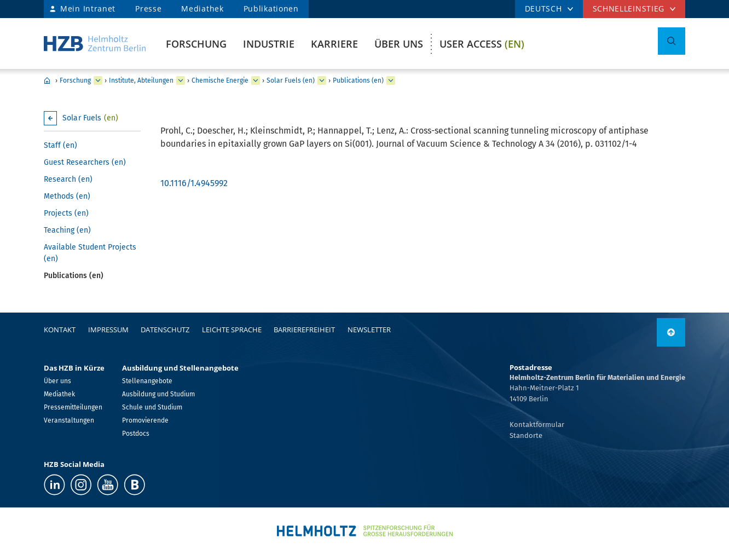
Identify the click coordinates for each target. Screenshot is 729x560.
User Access (482, 44)
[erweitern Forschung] (98, 80)
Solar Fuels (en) (291, 80)
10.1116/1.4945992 (194, 183)
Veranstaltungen (69, 420)
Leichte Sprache (232, 330)
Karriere (334, 44)
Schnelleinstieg (629, 8)
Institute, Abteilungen (141, 80)
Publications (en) (358, 80)
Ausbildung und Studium (158, 394)
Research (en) (68, 179)
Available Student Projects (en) (90, 253)
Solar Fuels (90, 118)
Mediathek (202, 8)
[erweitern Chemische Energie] (256, 80)
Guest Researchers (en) (85, 162)
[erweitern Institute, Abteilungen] (181, 80)
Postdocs (136, 434)
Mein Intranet (88, 8)
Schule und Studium (152, 407)
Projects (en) (66, 213)
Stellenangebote (147, 381)
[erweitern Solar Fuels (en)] (322, 80)
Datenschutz (165, 330)
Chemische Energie (220, 80)
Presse (148, 8)
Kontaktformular (537, 425)
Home (47, 80)
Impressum (108, 330)
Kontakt (60, 330)
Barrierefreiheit (304, 330)
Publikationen (271, 8)
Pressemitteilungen (73, 407)
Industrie (269, 44)
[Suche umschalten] (672, 41)
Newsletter (369, 330)
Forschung (196, 44)
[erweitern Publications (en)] (391, 80)
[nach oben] (671, 332)
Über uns (399, 44)
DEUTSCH (543, 8)
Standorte (526, 435)
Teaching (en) (67, 230)
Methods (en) (67, 196)
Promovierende (145, 420)
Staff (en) (60, 145)
